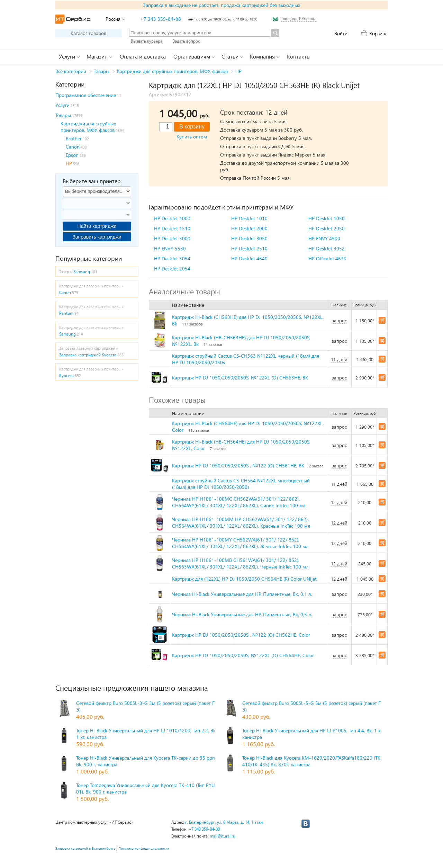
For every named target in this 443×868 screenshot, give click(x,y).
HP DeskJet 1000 (172, 218)
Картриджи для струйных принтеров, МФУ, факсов (172, 71)
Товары (102, 71)
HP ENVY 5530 (170, 248)
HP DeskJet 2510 (249, 248)
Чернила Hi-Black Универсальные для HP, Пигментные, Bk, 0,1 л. (242, 594)
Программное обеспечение (86, 95)
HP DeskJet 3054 (172, 258)
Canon (73, 147)
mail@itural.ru (223, 836)
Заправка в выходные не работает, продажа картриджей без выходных (221, 5)
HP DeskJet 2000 (249, 228)
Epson (72, 155)
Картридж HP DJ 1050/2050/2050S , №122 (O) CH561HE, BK (238, 466)
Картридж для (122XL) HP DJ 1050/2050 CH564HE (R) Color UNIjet (244, 579)
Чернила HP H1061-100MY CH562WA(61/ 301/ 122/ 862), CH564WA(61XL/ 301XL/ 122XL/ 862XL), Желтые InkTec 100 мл (240, 543)
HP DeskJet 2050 (327, 228)
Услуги (62, 105)
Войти (341, 33)
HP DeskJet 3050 (249, 238)
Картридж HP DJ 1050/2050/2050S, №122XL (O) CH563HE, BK (240, 378)
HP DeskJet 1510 (172, 228)
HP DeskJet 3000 (172, 238)
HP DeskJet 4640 (249, 258)
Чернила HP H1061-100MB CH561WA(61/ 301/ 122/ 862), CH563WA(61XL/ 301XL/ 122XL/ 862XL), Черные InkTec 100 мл (240, 563)
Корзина (378, 33)
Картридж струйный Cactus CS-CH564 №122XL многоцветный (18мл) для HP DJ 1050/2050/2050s (241, 484)
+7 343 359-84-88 (161, 19)
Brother (74, 138)
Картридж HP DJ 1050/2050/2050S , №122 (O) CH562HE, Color (241, 635)
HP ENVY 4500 (324, 238)
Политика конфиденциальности (144, 848)
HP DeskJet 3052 (327, 248)
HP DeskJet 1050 (327, 218)
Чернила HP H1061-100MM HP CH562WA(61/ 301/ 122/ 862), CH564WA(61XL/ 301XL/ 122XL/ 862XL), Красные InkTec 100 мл (241, 522)
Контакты (299, 56)
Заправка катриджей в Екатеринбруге (85, 848)
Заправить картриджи (97, 237)
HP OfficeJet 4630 (327, 258)
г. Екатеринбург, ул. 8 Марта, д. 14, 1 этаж (224, 822)
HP (238, 71)
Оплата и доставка (143, 56)
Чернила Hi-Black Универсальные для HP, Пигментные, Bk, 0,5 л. (242, 614)
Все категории (71, 71)
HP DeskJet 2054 (172, 269)
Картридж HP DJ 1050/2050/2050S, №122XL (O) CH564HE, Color (243, 655)
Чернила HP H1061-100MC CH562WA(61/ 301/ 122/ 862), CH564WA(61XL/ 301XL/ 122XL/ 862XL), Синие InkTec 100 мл (239, 502)
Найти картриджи (97, 226)
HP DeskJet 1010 (249, 218)
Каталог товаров (88, 33)
